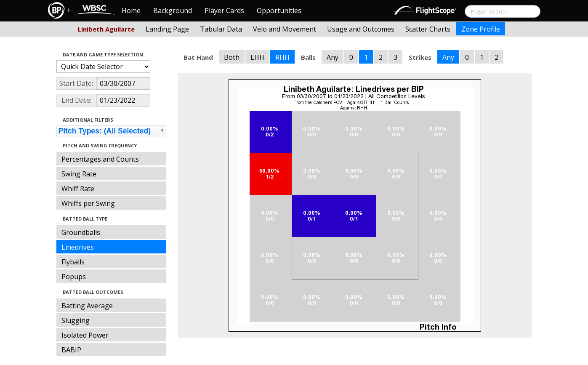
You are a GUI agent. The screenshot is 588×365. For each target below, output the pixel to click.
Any (333, 57)
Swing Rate (79, 174)
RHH (282, 57)
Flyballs (73, 262)
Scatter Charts (428, 29)
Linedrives (78, 247)
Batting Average (87, 306)
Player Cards (224, 11)
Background (173, 11)
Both (232, 57)
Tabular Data (221, 29)
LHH (257, 57)
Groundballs (81, 232)
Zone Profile (481, 29)
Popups (74, 277)
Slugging (76, 320)
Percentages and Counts (100, 159)
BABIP (71, 350)
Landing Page (167, 29)
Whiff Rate (78, 189)
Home (131, 11)
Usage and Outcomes (361, 29)
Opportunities (279, 11)
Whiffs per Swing (88, 203)
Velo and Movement (285, 29)
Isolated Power (85, 335)
